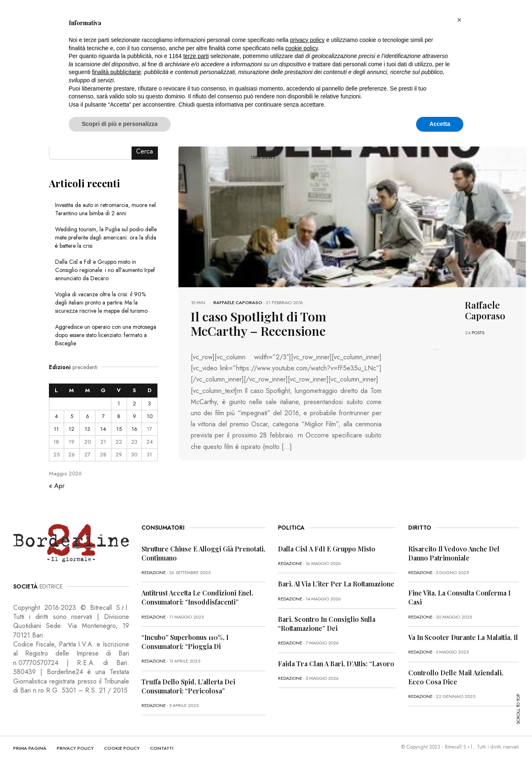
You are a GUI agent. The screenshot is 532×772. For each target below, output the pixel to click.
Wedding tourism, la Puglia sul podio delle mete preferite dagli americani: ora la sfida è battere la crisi (106, 237)
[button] (459, 20)
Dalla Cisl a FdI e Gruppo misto (327, 549)
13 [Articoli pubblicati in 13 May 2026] (87, 429)
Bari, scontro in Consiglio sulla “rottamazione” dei (327, 624)
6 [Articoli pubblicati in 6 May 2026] (88, 416)
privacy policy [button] (308, 40)
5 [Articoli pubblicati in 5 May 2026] (72, 416)
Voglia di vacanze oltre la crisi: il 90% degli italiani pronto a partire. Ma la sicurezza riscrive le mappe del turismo (101, 302)
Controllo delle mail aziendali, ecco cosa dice (456, 677)
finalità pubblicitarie (117, 72)
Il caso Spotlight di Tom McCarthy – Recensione (277, 322)
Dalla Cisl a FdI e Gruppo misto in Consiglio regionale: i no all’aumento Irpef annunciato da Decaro (105, 270)
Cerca (145, 151)
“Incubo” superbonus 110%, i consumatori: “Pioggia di (185, 642)
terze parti (196, 56)
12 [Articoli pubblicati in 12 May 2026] (72, 429)
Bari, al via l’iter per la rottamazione (336, 584)
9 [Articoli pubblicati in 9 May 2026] (134, 416)
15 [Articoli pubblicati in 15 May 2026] (119, 429)
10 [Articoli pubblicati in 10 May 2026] (150, 416)
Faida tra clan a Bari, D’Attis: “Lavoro (336, 664)
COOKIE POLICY (122, 748)
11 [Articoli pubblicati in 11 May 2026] (56, 429)
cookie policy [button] (302, 48)
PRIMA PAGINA (30, 748)
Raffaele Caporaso (238, 302)
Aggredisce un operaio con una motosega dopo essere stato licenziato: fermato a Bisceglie (106, 335)
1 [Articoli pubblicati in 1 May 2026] (119, 403)
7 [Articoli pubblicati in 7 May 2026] (103, 416)
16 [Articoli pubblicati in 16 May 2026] (134, 429)
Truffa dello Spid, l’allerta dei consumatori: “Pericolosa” (188, 686)
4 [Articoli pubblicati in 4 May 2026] (56, 416)
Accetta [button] (440, 124)
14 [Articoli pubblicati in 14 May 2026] (103, 429)
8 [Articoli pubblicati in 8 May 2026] (119, 416)
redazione (154, 572)
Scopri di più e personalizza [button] (120, 124)
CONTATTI (162, 748)
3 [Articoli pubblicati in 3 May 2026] (149, 403)
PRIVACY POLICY (75, 748)
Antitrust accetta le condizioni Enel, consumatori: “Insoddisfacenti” (197, 597)
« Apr (57, 486)
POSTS (478, 333)
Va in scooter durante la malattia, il (463, 637)
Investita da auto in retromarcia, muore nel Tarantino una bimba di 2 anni (105, 209)
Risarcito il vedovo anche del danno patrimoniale (454, 553)
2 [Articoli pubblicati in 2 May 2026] (134, 403)
